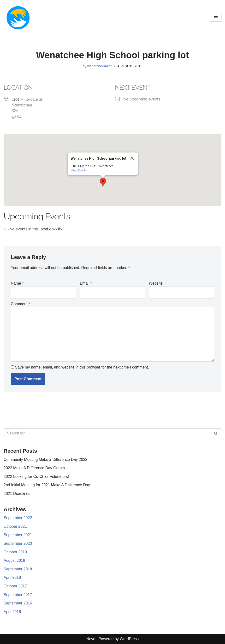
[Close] (132, 158)
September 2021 (18, 535)
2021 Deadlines (17, 494)
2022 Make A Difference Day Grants (34, 468)
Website (156, 283)
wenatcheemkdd (100, 66)
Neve (91, 639)
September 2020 (18, 543)
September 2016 (18, 603)
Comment (20, 304)
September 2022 (18, 518)
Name (17, 283)
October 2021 (15, 526)
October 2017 (15, 586)
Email (86, 283)
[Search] (107, 433)
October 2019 (15, 552)
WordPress (129, 639)
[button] (103, 182)
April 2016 (12, 612)
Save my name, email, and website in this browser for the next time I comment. (82, 367)
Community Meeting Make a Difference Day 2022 (45, 460)
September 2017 (18, 595)
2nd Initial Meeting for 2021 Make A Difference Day (47, 485)
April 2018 (12, 577)
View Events (79, 170)
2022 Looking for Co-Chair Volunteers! (36, 477)
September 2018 (18, 569)
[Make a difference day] (18, 18)
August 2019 (14, 560)
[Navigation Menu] (216, 18)
